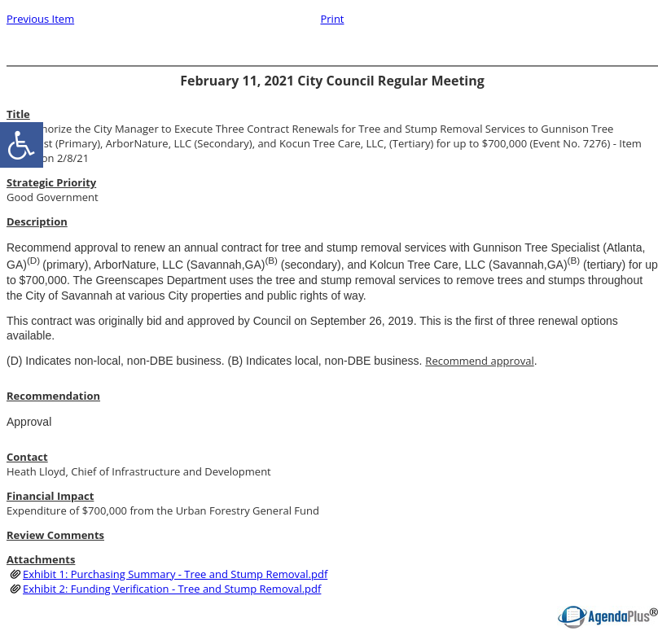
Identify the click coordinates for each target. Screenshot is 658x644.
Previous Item (40, 19)
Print (332, 19)
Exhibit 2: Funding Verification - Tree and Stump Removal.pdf (172, 589)
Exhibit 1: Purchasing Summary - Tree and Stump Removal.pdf (175, 574)
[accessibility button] (22, 145)
